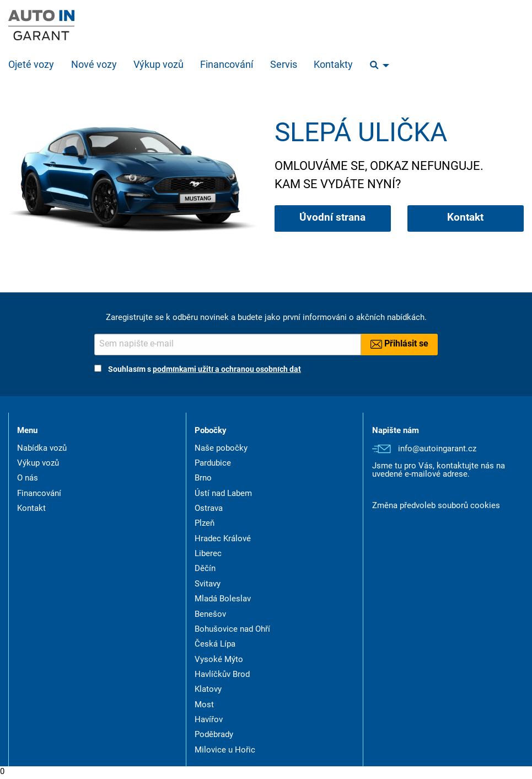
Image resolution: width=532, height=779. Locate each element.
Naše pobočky (221, 449)
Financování (39, 494)
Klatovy (208, 690)
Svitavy (208, 585)
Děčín (205, 569)
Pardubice (213, 464)
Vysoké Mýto (219, 660)
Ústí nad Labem (223, 494)
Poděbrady (214, 735)
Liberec (208, 554)
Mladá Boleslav (223, 599)
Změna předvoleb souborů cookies (436, 506)
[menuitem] (377, 66)
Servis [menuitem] (284, 65)
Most (204, 705)
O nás (28, 479)
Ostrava (209, 509)
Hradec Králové (223, 539)
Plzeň (205, 524)
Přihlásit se (399, 344)
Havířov (209, 720)
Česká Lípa (215, 645)
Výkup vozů (38, 464)
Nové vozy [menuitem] (94, 65)
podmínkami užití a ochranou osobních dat (227, 370)
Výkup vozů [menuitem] (158, 65)
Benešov (210, 615)
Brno (203, 479)
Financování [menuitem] (227, 65)
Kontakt (465, 218)
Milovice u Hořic (225, 751)
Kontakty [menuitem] (333, 65)
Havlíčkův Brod (222, 675)
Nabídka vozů (42, 449)
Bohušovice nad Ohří (232, 630)
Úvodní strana (332, 218)
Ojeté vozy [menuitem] (31, 65)
